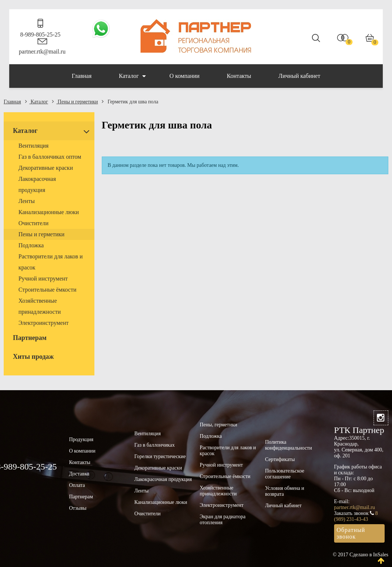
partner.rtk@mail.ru (42, 51)
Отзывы (78, 508)
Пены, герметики (218, 425)
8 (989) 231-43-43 (356, 516)
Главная (82, 76)
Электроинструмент (221, 505)
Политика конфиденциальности (289, 445)
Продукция (81, 439)
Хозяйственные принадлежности (218, 491)
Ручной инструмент (221, 465)
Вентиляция (148, 434)
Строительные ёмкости (225, 476)
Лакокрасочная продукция (163, 479)
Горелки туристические (160, 456)
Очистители (147, 514)
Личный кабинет (299, 76)
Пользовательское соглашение (285, 474)
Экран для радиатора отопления (222, 520)
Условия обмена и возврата (285, 491)
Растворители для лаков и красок (228, 451)
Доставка (79, 474)
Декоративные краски (158, 468)
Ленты (141, 491)
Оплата (77, 485)
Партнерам (81, 497)
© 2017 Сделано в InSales (360, 555)
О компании (184, 76)
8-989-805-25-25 (40, 35)
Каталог (132, 76)
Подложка (211, 436)
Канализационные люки (161, 502)
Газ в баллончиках (154, 445)
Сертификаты (280, 459)
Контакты (239, 76)
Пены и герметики (75, 102)
